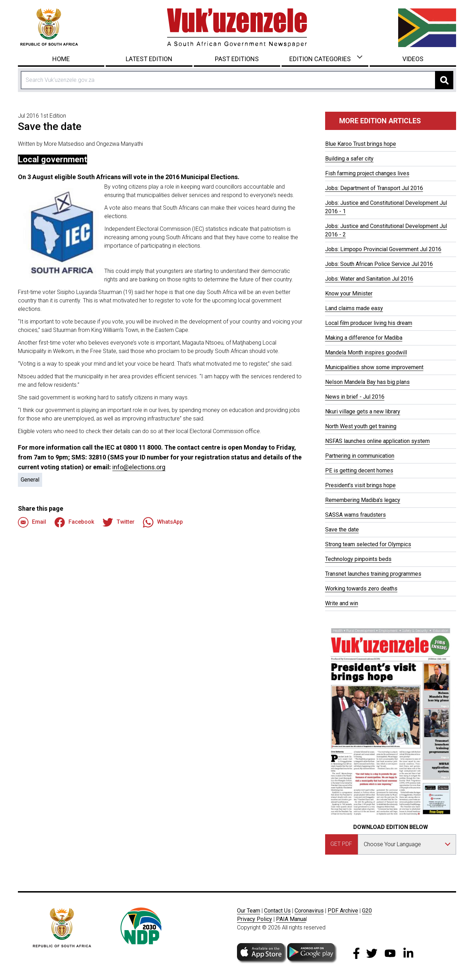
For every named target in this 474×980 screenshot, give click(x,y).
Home (61, 59)
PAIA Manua (291, 919)
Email (32, 522)
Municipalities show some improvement (374, 367)
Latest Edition (149, 59)
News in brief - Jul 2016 (355, 397)
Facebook (74, 522)
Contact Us (277, 911)
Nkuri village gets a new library (363, 411)
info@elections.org (139, 467)
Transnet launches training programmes (373, 574)
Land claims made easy (354, 308)
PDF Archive (343, 911)
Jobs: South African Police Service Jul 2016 (379, 264)
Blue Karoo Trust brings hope (361, 144)
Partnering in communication (360, 456)
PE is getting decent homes (359, 471)
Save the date (342, 530)
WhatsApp (163, 522)
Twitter (118, 522)
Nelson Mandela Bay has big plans (367, 382)
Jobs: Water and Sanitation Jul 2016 (369, 279)
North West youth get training (361, 426)
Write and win (342, 603)
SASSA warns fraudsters (355, 515)
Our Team (249, 911)
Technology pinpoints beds (358, 559)
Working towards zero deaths (361, 589)
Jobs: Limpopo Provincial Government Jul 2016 (383, 249)
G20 (367, 911)
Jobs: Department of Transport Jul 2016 (374, 188)
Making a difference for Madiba (364, 338)
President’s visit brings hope (360, 485)
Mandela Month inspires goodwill (366, 352)
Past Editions (237, 59)
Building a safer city (349, 159)
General (30, 480)
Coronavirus (309, 911)
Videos (413, 59)
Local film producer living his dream (369, 323)
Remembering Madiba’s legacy (363, 500)
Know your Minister (349, 293)
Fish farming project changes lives (367, 173)
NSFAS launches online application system (377, 441)
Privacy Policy (255, 919)
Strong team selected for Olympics (368, 544)
